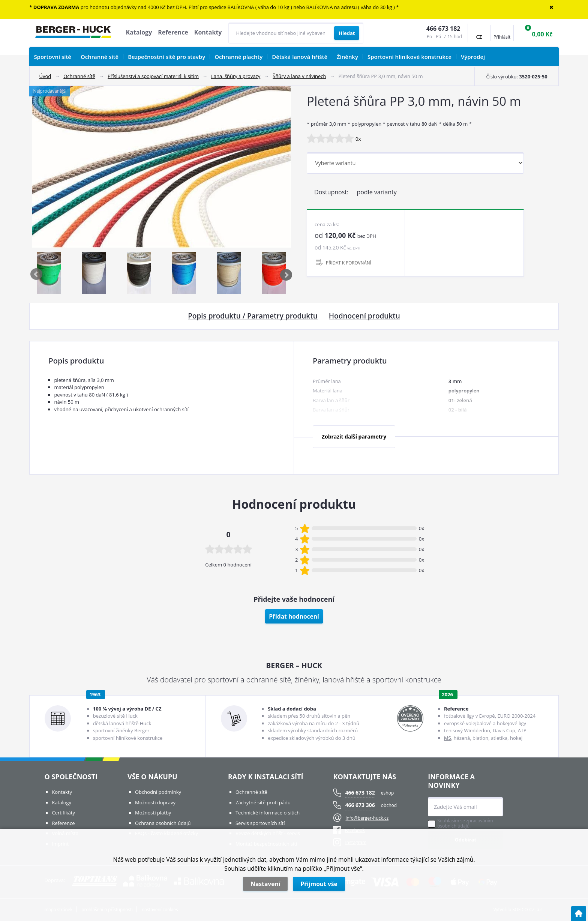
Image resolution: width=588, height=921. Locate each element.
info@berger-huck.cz (367, 818)
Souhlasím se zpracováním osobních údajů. (465, 823)
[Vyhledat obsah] (347, 33)
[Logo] (73, 33)
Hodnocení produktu (364, 316)
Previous (37, 275)
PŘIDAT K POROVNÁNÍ (349, 263)
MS (448, 738)
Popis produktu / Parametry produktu (253, 316)
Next (286, 275)
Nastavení (265, 884)
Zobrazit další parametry (354, 436)
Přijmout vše (319, 884)
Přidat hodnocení (294, 616)
